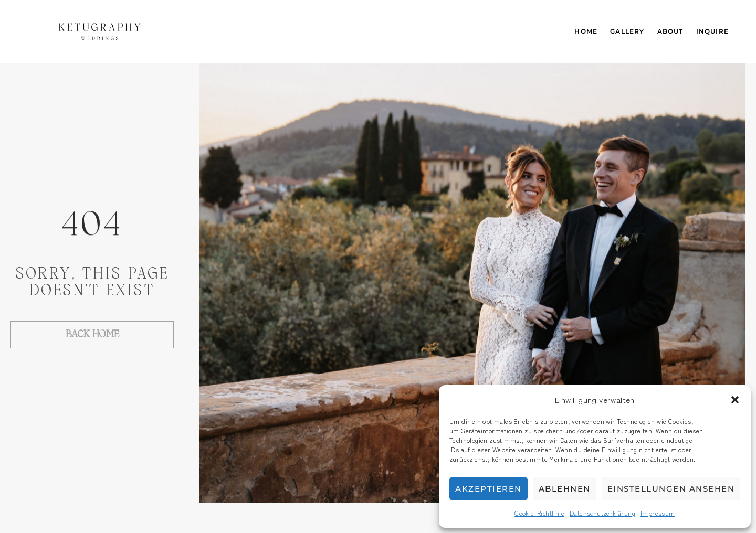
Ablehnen (565, 489)
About (670, 31)
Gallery (627, 31)
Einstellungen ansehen (671, 489)
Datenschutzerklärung (602, 513)
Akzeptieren (489, 489)
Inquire (712, 31)
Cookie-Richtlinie (539, 513)
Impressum (658, 513)
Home (586, 31)
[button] (735, 400)
